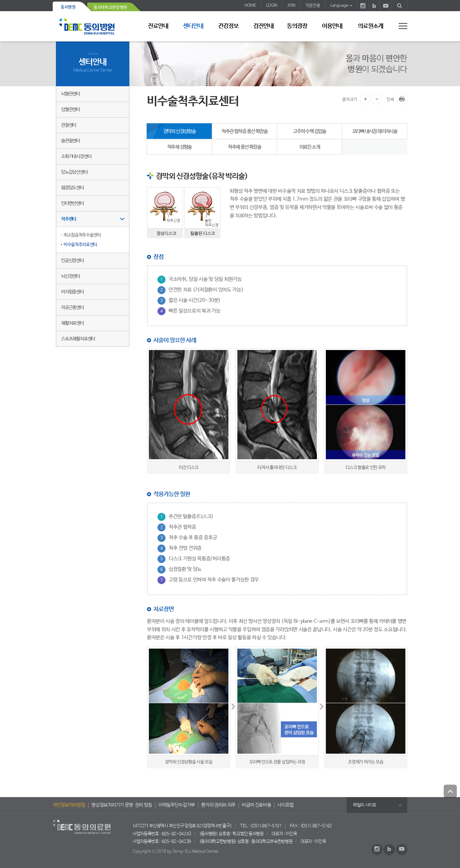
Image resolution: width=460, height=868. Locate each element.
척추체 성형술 (179, 147)
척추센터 (69, 219)
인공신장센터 (72, 260)
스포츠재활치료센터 (78, 339)
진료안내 (158, 26)
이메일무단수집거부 (177, 805)
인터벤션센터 (72, 203)
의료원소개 (371, 26)
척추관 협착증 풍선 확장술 (244, 131)
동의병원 (68, 7)
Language (339, 6)
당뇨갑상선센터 (74, 172)
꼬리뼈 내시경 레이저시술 (375, 131)
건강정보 (228, 26)
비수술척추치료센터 (80, 245)
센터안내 (193, 26)
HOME (250, 6)
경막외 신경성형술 (180, 131)
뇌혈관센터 (70, 94)
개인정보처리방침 (69, 805)
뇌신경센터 (70, 276)
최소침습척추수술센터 (82, 235)
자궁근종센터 (72, 307)
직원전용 (313, 6)
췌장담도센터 (72, 188)
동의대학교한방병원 (110, 8)
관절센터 (69, 125)
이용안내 (332, 26)
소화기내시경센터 (76, 156)
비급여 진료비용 (256, 805)
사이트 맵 (399, 26)
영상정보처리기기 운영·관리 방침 (122, 805)
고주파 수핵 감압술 (310, 131)
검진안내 (264, 26)
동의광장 (297, 26)
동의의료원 (93, 26)
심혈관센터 (70, 109)
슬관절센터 (70, 141)
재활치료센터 (72, 323)
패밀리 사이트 (365, 805)
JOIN (291, 6)
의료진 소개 (310, 147)
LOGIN (272, 6)
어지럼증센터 (72, 292)
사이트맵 (285, 805)
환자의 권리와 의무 (218, 805)
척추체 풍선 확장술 (244, 147)
